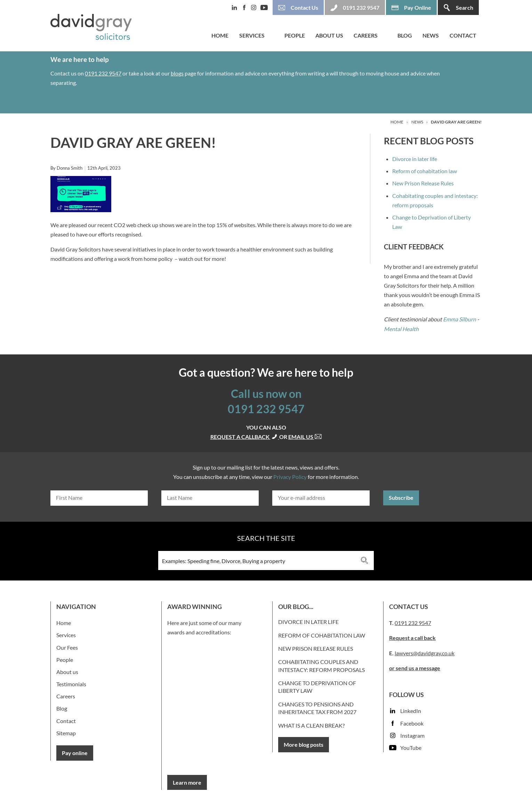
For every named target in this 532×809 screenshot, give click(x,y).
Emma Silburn (460, 319)
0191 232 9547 (103, 73)
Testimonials (71, 684)
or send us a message (415, 668)
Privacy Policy (290, 477)
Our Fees (67, 647)
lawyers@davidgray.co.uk (425, 653)
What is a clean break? (311, 725)
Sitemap (66, 733)
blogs (177, 73)
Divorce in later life (415, 159)
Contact (463, 35)
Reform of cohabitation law (425, 171)
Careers (366, 35)
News (431, 35)
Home (220, 35)
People (295, 35)
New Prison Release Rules (423, 183)
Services (252, 35)
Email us (305, 437)
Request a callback (245, 437)
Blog (405, 35)
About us (329, 35)
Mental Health (401, 329)
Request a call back (412, 638)
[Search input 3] (257, 560)
